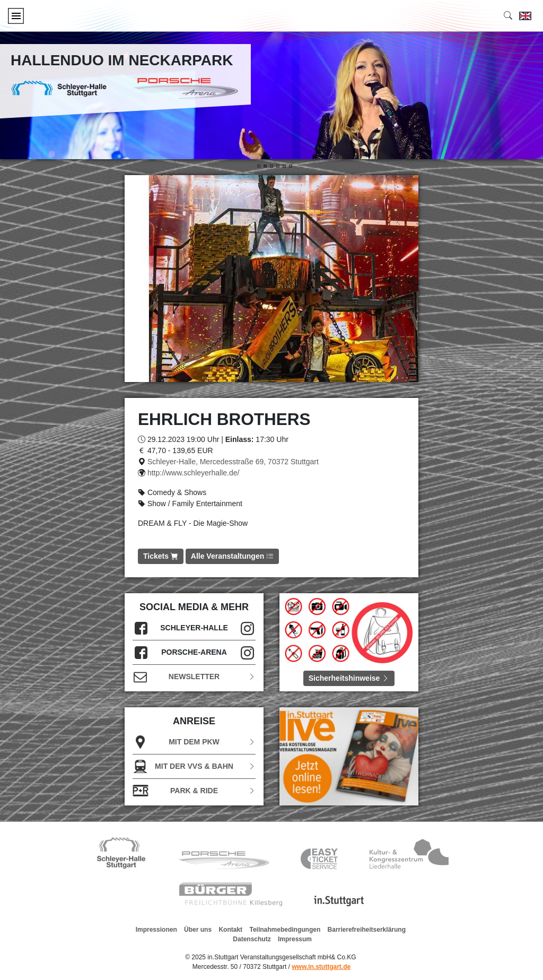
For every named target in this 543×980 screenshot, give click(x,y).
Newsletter (194, 677)
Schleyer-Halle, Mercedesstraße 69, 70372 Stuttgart (233, 462)
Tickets (161, 556)
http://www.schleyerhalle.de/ (194, 473)
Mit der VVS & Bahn (194, 766)
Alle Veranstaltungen (232, 556)
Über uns (198, 930)
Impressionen (156, 930)
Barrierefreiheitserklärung (367, 930)
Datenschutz (252, 939)
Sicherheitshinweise (349, 678)
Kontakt (230, 930)
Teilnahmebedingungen (285, 930)
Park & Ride (194, 791)
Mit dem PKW (194, 742)
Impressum (295, 939)
